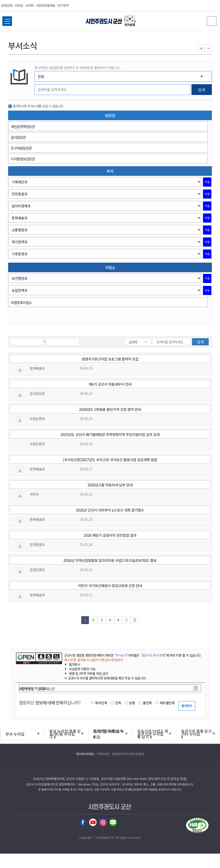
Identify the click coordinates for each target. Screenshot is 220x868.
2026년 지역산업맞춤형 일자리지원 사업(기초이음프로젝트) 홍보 (110, 560)
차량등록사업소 (21, 302)
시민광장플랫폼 (46, 5)
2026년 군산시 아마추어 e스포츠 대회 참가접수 (110, 510)
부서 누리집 (15, 734)
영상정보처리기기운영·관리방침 (128, 754)
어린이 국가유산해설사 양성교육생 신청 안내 (110, 586)
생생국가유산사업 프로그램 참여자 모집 (110, 359)
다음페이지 (127, 620)
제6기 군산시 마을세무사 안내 (110, 384)
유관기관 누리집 (150, 734)
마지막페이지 (135, 620)
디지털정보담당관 (23, 159)
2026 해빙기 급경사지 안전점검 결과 (110, 535)
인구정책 (63, 5)
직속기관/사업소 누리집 (109, 734)
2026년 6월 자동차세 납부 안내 (110, 485)
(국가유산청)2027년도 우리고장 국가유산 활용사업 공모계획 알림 (110, 460)
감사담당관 (18, 137)
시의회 (29, 5)
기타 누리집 (191, 734)
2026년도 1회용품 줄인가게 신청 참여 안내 (110, 409)
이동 (207, 182)
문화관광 (7, 5)
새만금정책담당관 (23, 126)
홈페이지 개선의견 (34, 688)
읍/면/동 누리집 (62, 734)
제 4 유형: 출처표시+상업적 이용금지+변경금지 (93, 660)
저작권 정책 (103, 754)
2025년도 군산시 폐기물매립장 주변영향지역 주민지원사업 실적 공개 (110, 434)
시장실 (19, 5)
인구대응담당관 (21, 148)
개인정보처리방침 (85, 754)
